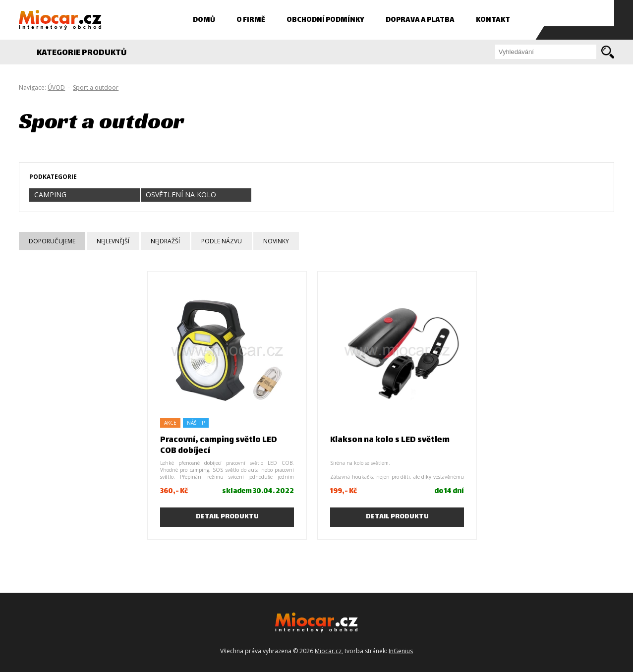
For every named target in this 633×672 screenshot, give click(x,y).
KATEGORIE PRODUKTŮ (87, 53)
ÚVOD (56, 87)
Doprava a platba (420, 20)
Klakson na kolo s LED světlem (390, 440)
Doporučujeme (52, 241)
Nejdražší (165, 241)
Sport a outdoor (96, 87)
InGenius (401, 651)
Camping (50, 195)
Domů (204, 20)
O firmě (251, 20)
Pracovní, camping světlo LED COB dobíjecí (219, 446)
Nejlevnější (113, 241)
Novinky (276, 241)
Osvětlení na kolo (181, 195)
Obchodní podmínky (325, 20)
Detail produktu (227, 517)
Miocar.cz (328, 651)
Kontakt (493, 20)
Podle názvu (222, 241)
